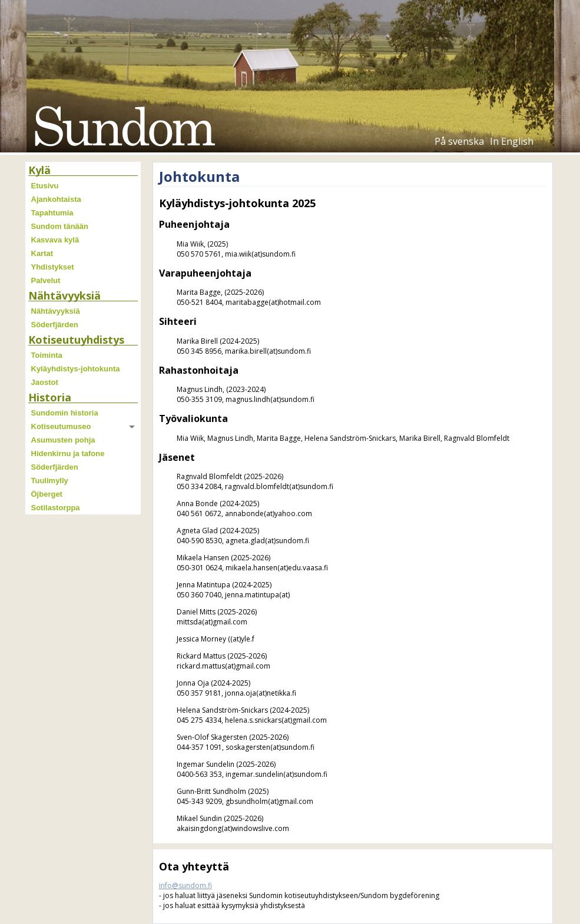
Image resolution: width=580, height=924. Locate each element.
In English (512, 141)
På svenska (459, 141)
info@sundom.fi (185, 885)
